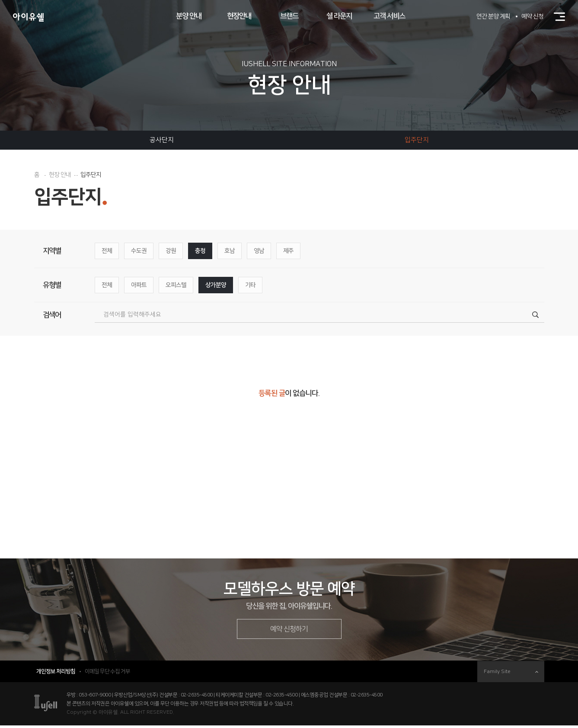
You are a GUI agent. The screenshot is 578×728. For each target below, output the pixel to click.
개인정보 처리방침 (56, 674)
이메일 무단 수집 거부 (107, 674)
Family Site (511, 674)
